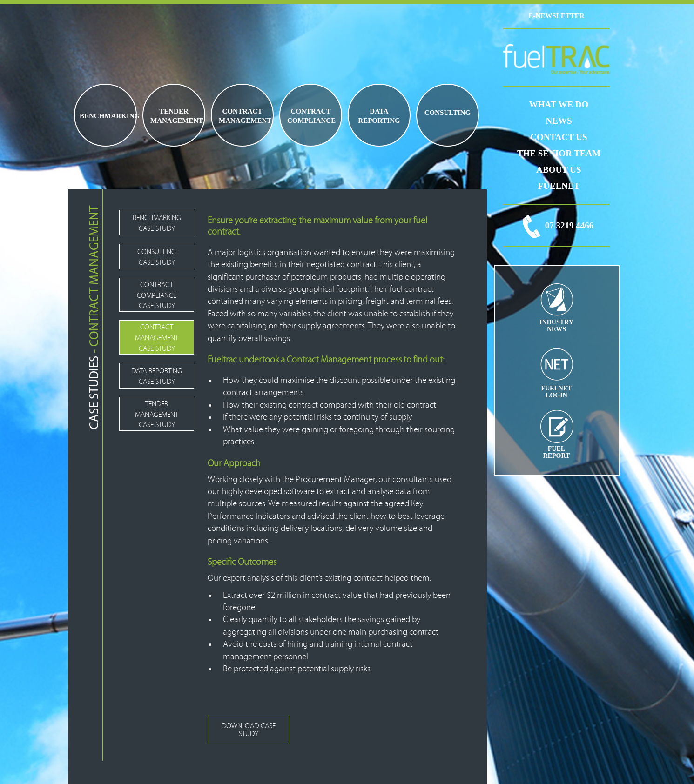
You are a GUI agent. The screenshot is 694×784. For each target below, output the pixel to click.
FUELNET (559, 186)
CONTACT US (559, 137)
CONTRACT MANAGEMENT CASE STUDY (157, 338)
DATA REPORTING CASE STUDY (157, 376)
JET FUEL (465, 123)
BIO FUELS (428, 123)
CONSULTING (448, 113)
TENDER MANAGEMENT (177, 116)
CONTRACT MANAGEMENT (245, 116)
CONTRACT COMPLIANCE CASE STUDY (157, 295)
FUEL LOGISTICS (441, 123)
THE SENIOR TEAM (559, 153)
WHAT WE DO (559, 104)
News (559, 121)
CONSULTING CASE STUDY (157, 257)
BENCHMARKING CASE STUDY (157, 223)
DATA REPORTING (379, 116)
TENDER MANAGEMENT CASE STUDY (157, 415)
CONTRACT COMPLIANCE (311, 116)
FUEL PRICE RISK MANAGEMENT (453, 123)
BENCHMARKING (108, 116)
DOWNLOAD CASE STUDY (249, 730)
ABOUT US (559, 170)
